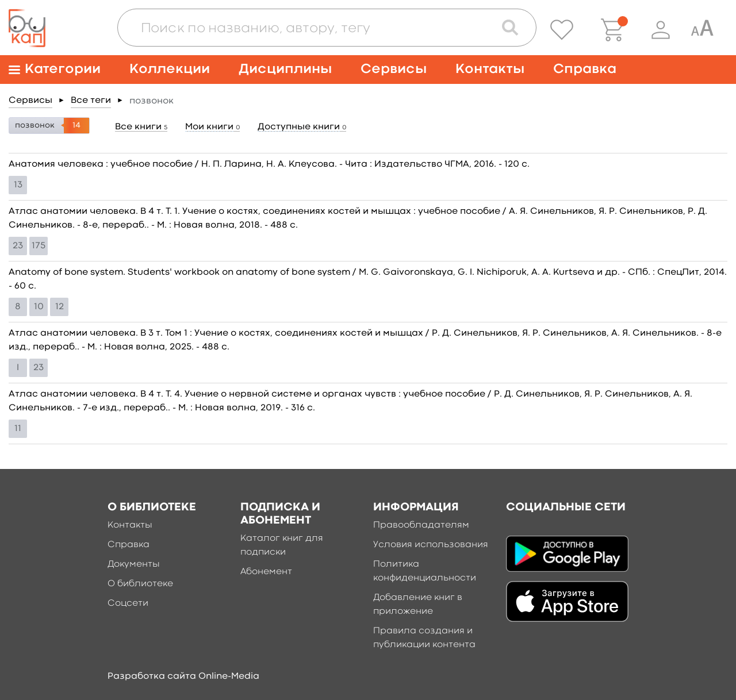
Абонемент (266, 572)
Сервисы (394, 69)
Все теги (91, 101)
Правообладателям (421, 525)
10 (39, 307)
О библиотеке (140, 584)
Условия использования (431, 545)
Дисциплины (285, 69)
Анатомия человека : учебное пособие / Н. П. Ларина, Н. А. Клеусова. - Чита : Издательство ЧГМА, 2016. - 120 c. (269, 164)
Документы (134, 564)
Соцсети (128, 603)
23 (18, 246)
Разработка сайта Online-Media (183, 676)
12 (60, 307)
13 (18, 185)
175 (39, 246)
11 (18, 429)
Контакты (490, 69)
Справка (585, 69)
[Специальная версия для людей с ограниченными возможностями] (702, 30)
